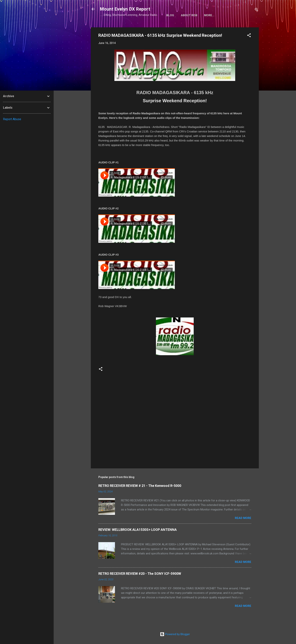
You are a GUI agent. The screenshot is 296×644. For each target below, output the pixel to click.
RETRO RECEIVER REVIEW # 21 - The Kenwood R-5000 (140, 486)
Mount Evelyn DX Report (125, 9)
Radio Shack (214, 15)
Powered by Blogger (175, 634)
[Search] (257, 10)
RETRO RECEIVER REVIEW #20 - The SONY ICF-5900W (140, 574)
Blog (170, 15)
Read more (243, 518)
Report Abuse (12, 119)
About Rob (189, 15)
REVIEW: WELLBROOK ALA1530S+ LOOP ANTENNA (138, 530)
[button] (249, 36)
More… (235, 15)
